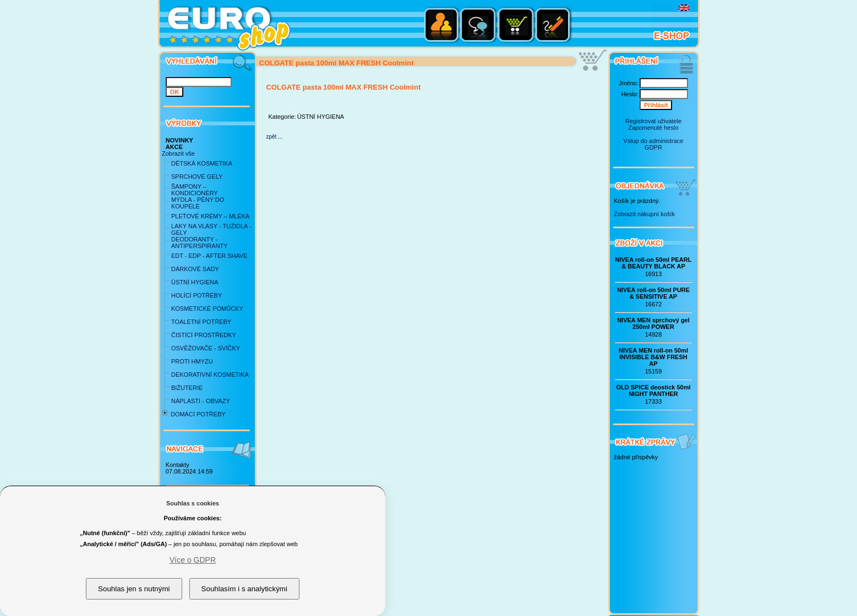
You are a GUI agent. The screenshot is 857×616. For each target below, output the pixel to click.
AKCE (174, 147)
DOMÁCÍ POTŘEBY (198, 414)
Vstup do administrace (654, 141)
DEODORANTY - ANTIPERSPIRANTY (200, 243)
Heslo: (630, 94)
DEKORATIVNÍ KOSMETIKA (210, 375)
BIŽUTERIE (187, 388)
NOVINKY (179, 140)
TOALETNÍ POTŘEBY (201, 322)
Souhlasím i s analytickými (244, 589)
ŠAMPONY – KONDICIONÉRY (195, 190)
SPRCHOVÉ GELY (197, 177)
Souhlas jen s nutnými (134, 589)
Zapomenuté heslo (653, 128)
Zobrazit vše (178, 153)
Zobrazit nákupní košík (644, 214)
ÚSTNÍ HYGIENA (195, 282)
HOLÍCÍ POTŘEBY (196, 295)
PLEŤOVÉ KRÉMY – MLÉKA (210, 216)
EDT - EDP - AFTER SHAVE (209, 256)
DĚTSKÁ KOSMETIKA (202, 163)
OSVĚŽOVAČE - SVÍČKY (206, 348)
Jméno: (629, 83)
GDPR (653, 147)
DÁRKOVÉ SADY (195, 269)
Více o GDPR (193, 560)
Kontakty (178, 465)
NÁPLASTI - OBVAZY (201, 401)
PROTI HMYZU (192, 361)
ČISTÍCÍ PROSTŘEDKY (204, 335)
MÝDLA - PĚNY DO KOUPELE (198, 203)
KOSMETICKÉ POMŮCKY (207, 309)
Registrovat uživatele (653, 121)
